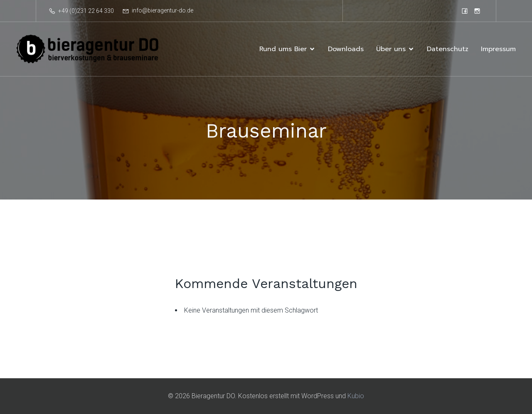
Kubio (356, 396)
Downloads (346, 49)
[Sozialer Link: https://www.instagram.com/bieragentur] (477, 11)
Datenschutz (448, 49)
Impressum (498, 49)
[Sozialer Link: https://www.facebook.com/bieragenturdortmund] (465, 11)
